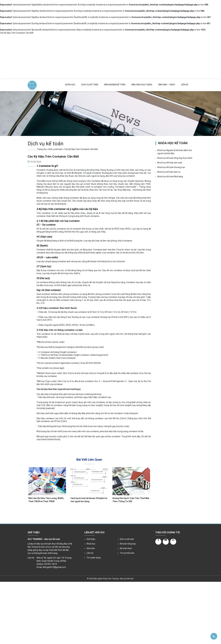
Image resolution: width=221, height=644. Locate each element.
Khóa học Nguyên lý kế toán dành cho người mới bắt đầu (175, 152)
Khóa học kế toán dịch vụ (169, 172)
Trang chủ (42, 149)
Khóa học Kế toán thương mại (171, 167)
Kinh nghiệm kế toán (115, 85)
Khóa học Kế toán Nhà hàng (170, 177)
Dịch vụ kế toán (90, 85)
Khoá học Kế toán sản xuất (170, 163)
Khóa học (70, 85)
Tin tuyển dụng (94, 558)
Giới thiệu (91, 539)
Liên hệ (185, 85)
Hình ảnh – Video (167, 85)
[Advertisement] (110, 57)
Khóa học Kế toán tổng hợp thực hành (175, 158)
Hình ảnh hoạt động (142, 85)
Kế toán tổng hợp (128, 544)
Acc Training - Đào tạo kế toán (121, 579)
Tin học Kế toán (127, 553)
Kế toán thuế (126, 548)
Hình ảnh (91, 548)
